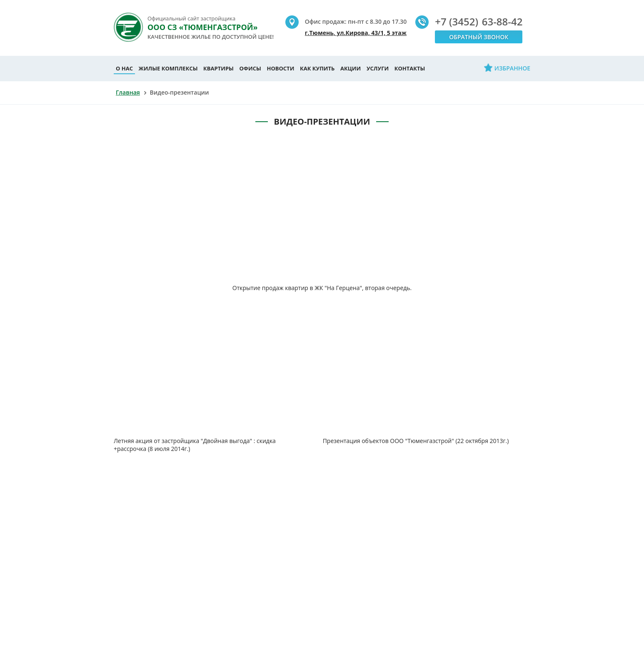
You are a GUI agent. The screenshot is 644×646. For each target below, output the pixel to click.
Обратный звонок (479, 37)
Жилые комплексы (168, 68)
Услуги (378, 68)
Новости (280, 68)
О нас (124, 68)
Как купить (317, 68)
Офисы (250, 68)
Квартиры (218, 68)
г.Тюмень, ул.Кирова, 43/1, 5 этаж (356, 33)
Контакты (410, 68)
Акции (351, 68)
